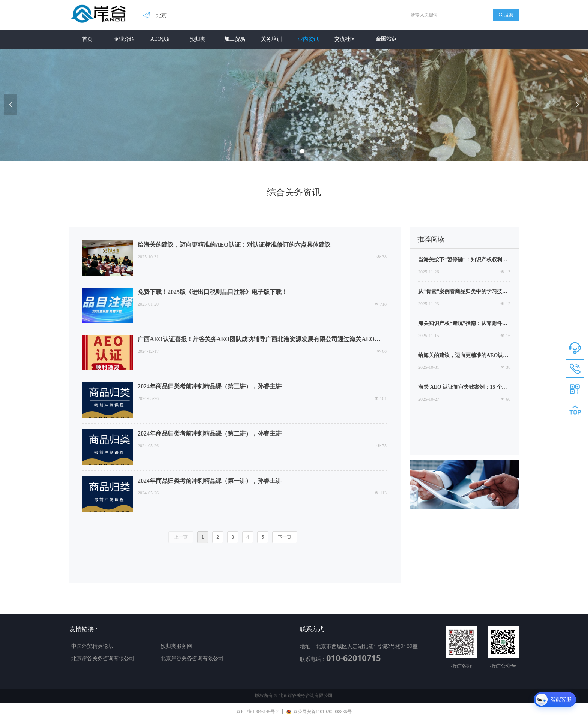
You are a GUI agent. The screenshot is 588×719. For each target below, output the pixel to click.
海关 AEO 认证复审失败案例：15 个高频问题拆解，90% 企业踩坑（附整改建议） (463, 388)
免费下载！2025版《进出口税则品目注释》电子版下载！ (213, 292)
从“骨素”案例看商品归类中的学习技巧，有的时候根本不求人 (460, 292)
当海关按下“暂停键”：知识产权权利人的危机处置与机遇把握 (463, 261)
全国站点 (386, 39)
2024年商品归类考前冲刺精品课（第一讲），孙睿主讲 (210, 481)
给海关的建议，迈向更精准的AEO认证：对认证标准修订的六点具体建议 (234, 245)
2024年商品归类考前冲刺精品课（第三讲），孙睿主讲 (210, 386)
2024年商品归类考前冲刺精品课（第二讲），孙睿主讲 (210, 434)
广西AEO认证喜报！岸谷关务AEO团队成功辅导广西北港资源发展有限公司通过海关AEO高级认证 (262, 340)
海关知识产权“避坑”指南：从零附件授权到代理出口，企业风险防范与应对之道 (463, 324)
